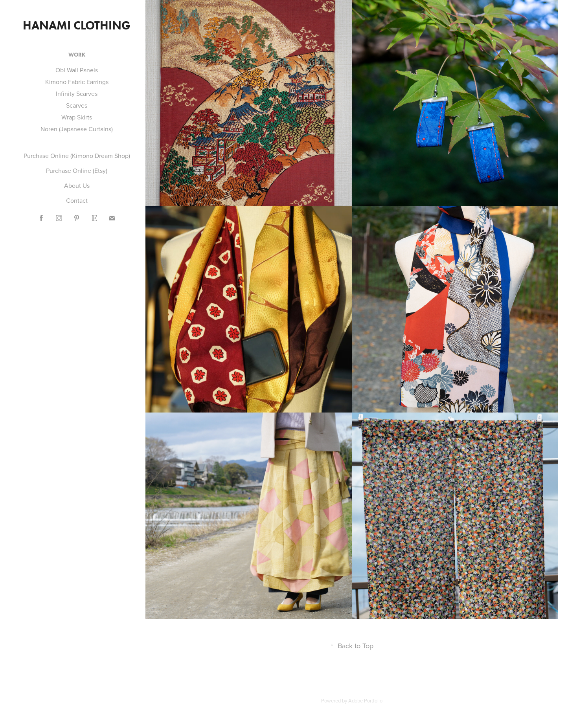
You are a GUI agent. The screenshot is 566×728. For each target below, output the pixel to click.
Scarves (77, 105)
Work (77, 55)
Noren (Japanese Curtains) (77, 129)
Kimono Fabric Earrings (77, 82)
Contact (77, 200)
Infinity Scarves (77, 94)
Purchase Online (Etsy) (77, 171)
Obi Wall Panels (77, 70)
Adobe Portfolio (365, 700)
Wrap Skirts (77, 117)
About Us (77, 185)
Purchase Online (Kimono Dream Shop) (77, 156)
